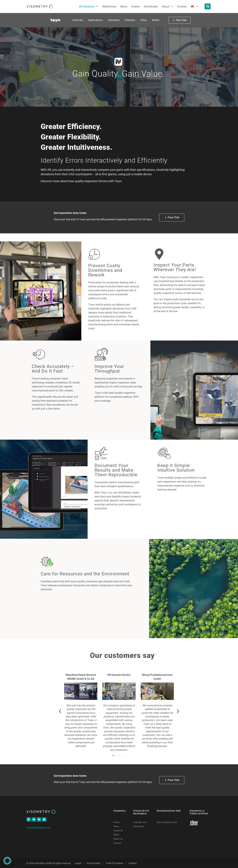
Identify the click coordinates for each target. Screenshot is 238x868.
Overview (78, 20)
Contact (182, 6)
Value (143, 20)
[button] (60, 711)
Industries (114, 20)
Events (136, 6)
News (124, 6)
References (109, 6)
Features (130, 20)
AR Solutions (89, 6)
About (167, 6)
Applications (96, 20)
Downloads (151, 6)
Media (156, 20)
